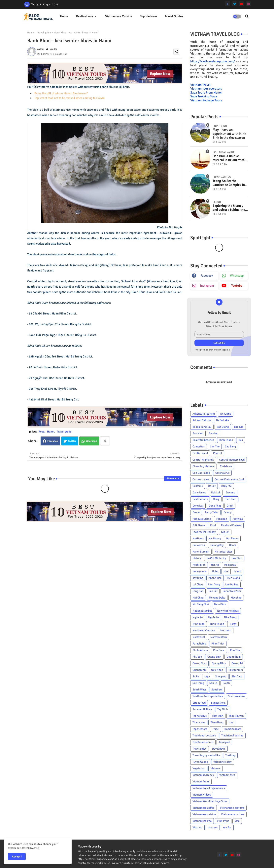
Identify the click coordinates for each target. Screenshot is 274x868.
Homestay (230, 565)
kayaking (198, 578)
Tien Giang (217, 722)
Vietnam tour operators (206, 89)
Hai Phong (232, 538)
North (233, 624)
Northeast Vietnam (204, 630)
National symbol (202, 611)
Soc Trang (198, 683)
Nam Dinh (220, 604)
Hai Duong (215, 538)
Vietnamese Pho (202, 821)
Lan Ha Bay (232, 584)
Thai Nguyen (236, 716)
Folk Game (199, 525)
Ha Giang (198, 538)
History (197, 558)
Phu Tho (235, 650)
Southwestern (236, 696)
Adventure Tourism (204, 414)
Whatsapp (91, 441)
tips (231, 722)
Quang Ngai (199, 663)
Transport (224, 742)
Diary (216, 499)
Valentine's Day (223, 762)
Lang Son (198, 591)
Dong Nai (198, 506)
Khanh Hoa (215, 578)
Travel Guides (174, 16)
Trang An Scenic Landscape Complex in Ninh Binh (229, 183)
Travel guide (44, 33)
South (226, 683)
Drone (196, 512)
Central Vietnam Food (232, 460)
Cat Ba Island (200, 453)
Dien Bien (230, 499)
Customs (198, 486)
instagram (207, 286)
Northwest (199, 637)
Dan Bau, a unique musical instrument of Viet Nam (228, 158)
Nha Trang (230, 617)
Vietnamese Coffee (204, 808)
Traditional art (232, 729)
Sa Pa (196, 676)
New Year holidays (228, 611)
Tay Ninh (223, 709)
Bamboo (213, 433)
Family (228, 512)
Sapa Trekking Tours (204, 96)
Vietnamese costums (232, 808)
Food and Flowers (231, 525)
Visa (237, 821)
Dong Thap (215, 506)
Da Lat (212, 486)
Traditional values (203, 742)
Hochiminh (199, 565)
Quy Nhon (217, 670)
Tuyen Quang (200, 762)
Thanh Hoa (199, 722)
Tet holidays (200, 716)
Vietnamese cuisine (119, 16)
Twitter (72, 441)
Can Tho (215, 447)
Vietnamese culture (233, 814)
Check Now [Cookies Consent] (29, 848)
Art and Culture (202, 420)
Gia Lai (225, 532)
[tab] (64, 16)
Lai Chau (198, 584)
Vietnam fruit (227, 775)
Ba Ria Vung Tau (202, 427)
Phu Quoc (219, 650)
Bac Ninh (198, 433)
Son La (213, 683)
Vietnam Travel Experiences (209, 788)
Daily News (199, 493)
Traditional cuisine (232, 736)
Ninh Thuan (217, 624)
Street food (199, 703)
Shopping (221, 676)
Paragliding (199, 644)
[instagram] (248, 4)
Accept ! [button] (17, 857)
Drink (230, 506)
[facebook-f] (228, 4)
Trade (216, 729)
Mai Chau (198, 598)
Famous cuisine (202, 519)
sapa (207, 676)
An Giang (226, 414)
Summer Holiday (202, 709)
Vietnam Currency (203, 775)
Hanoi (51, 432)
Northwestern (219, 637)
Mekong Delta (217, 598)
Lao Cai (213, 591)
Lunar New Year (232, 591)
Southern (217, 690)
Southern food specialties (208, 696)
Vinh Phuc (223, 821)
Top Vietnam (148, 16)
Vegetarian (199, 768)
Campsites (199, 447)
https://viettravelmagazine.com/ (213, 61)
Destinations (85, 16)
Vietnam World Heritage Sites (210, 801)
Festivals (238, 519)
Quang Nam (234, 657)
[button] (237, 17)
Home (64, 16)
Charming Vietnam (204, 466)
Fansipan (222, 519)
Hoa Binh (237, 558)
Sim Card (237, 676)
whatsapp (237, 276)
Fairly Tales (212, 512)
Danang (230, 493)
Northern (226, 630)
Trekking (230, 755)
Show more (173, 478)
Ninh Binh (199, 624)
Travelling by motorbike (206, 755)
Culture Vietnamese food (229, 479)
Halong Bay (217, 545)
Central (218, 453)
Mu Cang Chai (201, 604)
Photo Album (200, 650)
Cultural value (201, 479)
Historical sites (224, 552)
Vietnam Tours (201, 782)
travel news (219, 749)
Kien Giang (233, 578)
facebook (207, 276)
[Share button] (105, 441)
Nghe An (198, 617)
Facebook (53, 441)
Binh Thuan (226, 440)
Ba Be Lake (223, 420)
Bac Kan (239, 427)
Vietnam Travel (200, 85)
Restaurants (236, 670)
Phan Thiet (218, 644)
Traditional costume (204, 736)
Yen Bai (227, 827)
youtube (237, 286)
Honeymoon (200, 571)
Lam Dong (214, 584)
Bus (241, 440)
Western (213, 827)
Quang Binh (214, 657)
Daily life (226, 486)
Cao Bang (230, 447)
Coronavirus (222, 473)
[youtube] (241, 4)
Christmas (226, 466)
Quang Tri (237, 663)
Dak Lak (216, 493)
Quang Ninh (219, 663)
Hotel (215, 571)
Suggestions (218, 703)
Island (237, 571)
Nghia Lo (213, 617)
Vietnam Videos (202, 795)
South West (199, 690)
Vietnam (216, 768)
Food (42, 432)
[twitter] (235, 4)
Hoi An (215, 565)
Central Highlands (203, 460)
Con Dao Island (201, 473)
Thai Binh (218, 716)
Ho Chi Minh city (216, 558)
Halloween (199, 545)
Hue (226, 571)
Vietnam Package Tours (206, 100)
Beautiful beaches (203, 440)
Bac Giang (223, 427)
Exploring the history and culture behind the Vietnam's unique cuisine (229, 208)
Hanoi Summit (201, 552)
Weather (197, 827)
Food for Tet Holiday (204, 532)
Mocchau (236, 598)
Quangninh (199, 670)
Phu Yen (197, 657)
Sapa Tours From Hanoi (206, 93)
